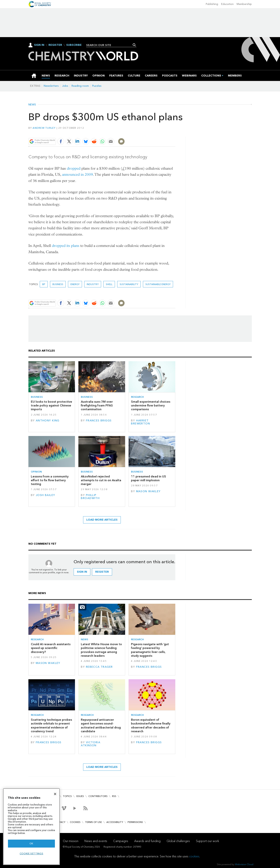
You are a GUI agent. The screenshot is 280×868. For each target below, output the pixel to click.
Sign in (82, 572)
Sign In (39, 45)
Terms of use (93, 822)
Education (227, 4)
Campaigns (121, 841)
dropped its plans (66, 246)
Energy (75, 284)
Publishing (212, 4)
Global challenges (178, 841)
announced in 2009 (78, 174)
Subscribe (74, 45)
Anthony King (48, 421)
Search (134, 45)
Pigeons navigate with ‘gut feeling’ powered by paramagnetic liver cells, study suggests (150, 650)
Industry (93, 284)
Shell (109, 284)
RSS (114, 796)
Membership (244, 4)
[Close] (55, 794)
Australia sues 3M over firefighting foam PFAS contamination (97, 406)
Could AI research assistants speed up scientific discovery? (51, 648)
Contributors (98, 796)
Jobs (65, 86)
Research (137, 397)
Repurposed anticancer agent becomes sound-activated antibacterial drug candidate (101, 725)
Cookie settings (32, 854)
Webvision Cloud (244, 864)
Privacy (60, 822)
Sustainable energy (158, 284)
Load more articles (102, 520)
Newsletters (51, 86)
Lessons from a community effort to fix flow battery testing (50, 480)
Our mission (71, 841)
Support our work (207, 841)
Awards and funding (147, 841)
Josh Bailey (46, 495)
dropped (74, 168)
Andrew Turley (44, 128)
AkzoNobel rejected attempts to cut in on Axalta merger (101, 480)
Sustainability (129, 284)
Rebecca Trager (99, 667)
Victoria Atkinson (91, 744)
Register (55, 45)
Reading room (80, 86)
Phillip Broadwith (90, 497)
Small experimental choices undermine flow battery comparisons (151, 406)
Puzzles (97, 86)
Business (58, 284)
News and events (96, 841)
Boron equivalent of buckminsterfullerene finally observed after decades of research (151, 725)
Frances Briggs (99, 421)
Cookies (75, 822)
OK (31, 843)
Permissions (135, 822)
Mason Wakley (148, 491)
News (32, 105)
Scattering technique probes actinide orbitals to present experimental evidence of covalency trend (51, 725)
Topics (67, 796)
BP (44, 284)
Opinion (36, 472)
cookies (194, 856)
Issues (80, 796)
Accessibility (115, 822)
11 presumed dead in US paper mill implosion (149, 478)
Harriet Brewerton (140, 422)
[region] (31, 827)
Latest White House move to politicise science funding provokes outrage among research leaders (101, 650)
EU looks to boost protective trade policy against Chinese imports (51, 406)
